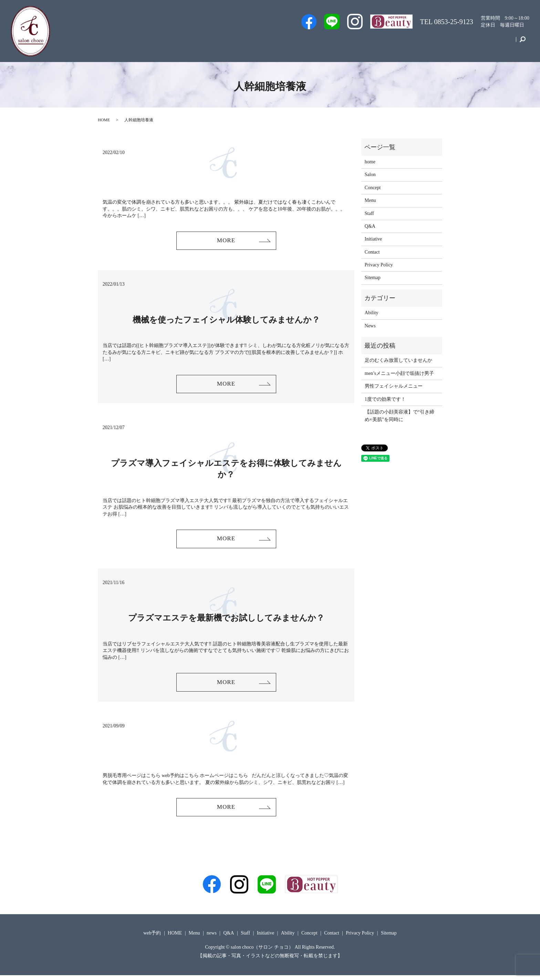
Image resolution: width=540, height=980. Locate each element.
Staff (342, 43)
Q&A (390, 43)
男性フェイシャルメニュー (394, 386)
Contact (501, 43)
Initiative (442, 43)
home (370, 162)
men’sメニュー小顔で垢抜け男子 (399, 373)
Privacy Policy (379, 265)
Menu (414, 43)
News (370, 326)
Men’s (287, 43)
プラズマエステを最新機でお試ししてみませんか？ (226, 621)
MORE (226, 241)
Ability (372, 313)
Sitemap (373, 278)
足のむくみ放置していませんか (398, 360)
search (522, 43)
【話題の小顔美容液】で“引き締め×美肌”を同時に (399, 416)
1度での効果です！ (385, 399)
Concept (472, 43)
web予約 (315, 43)
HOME (104, 120)
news (212, 937)
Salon (365, 43)
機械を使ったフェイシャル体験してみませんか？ (226, 320)
